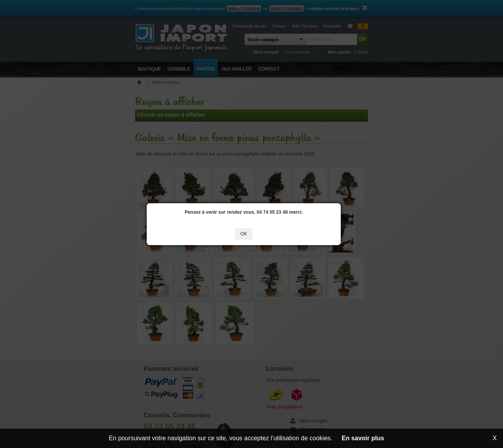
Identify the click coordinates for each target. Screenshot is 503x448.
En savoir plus (363, 438)
